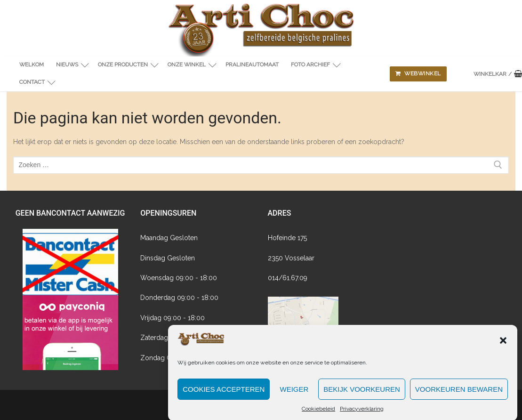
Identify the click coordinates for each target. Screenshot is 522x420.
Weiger (294, 393)
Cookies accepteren (224, 393)
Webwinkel (418, 73)
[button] (503, 345)
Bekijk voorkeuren (362, 393)
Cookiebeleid (318, 413)
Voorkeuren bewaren (459, 393)
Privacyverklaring (362, 413)
